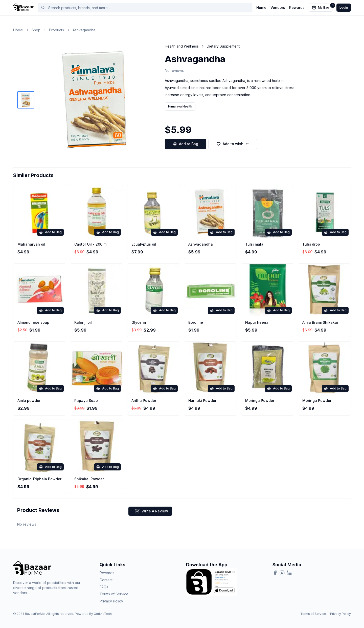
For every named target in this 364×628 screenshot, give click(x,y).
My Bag (322, 7)
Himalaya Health (180, 106)
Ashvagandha (84, 30)
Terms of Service (114, 594)
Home (261, 7)
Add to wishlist (233, 144)
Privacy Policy (111, 601)
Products (56, 30)
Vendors (278, 7)
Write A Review (150, 511)
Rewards (297, 7)
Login (344, 7)
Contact (106, 580)
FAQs (104, 587)
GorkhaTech (103, 614)
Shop (36, 30)
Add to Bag (186, 144)
